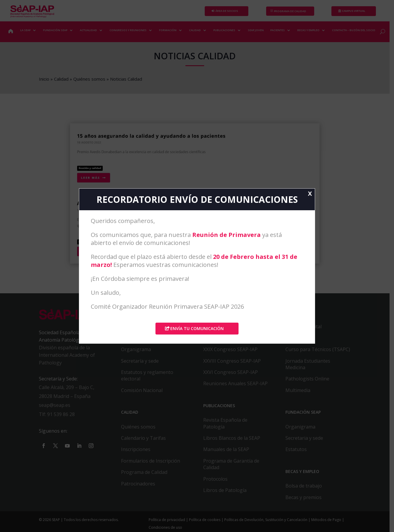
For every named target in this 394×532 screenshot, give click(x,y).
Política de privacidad (168, 523)
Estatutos (299, 452)
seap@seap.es (55, 408)
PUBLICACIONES (225, 30)
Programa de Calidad (146, 475)
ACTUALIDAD (89, 30)
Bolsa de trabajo (307, 489)
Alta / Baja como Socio (147, 341)
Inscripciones (137, 452)
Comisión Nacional (143, 393)
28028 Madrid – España (65, 399)
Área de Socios (229, 11)
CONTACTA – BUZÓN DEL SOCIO (354, 30)
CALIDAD (195, 30)
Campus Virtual (358, 11)
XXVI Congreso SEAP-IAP (233, 375)
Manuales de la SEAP (229, 452)
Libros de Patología (227, 493)
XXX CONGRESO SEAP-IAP (234, 341)
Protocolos (218, 482)
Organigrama (138, 352)
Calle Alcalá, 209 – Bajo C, (67, 390)
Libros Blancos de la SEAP (234, 441)
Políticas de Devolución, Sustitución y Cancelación (267, 523)
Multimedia (301, 393)
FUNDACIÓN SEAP (55, 30)
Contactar (134, 329)
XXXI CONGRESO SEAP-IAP (235, 329)
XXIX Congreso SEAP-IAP (233, 352)
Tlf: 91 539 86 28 (57, 417)
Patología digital (307, 329)
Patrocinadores (140, 486)
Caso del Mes (303, 341)
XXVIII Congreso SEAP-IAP (234, 364)
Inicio (45, 79)
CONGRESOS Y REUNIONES (128, 30)
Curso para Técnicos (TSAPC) (321, 352)
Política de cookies (206, 523)
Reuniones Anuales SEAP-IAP (238, 386)
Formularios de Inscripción (152, 463)
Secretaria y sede (308, 441)
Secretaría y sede (141, 364)
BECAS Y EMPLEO (309, 30)
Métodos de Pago (328, 523)
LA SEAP (26, 30)
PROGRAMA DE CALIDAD (293, 11)
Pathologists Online (311, 382)
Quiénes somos (90, 79)
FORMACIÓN (168, 30)
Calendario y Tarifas (145, 441)
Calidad (62, 79)
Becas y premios (307, 500)
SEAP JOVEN (256, 30)
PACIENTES (278, 30)
